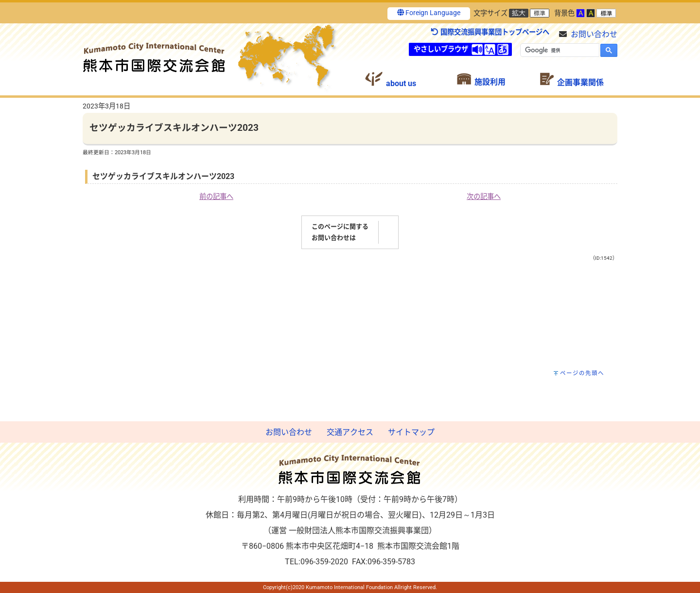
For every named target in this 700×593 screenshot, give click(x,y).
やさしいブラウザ (441, 49)
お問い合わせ (594, 34)
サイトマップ (411, 432)
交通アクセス (350, 432)
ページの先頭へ (582, 373)
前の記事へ (216, 197)
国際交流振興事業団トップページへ (490, 32)
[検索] (559, 50)
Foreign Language (429, 13)
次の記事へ (484, 197)
